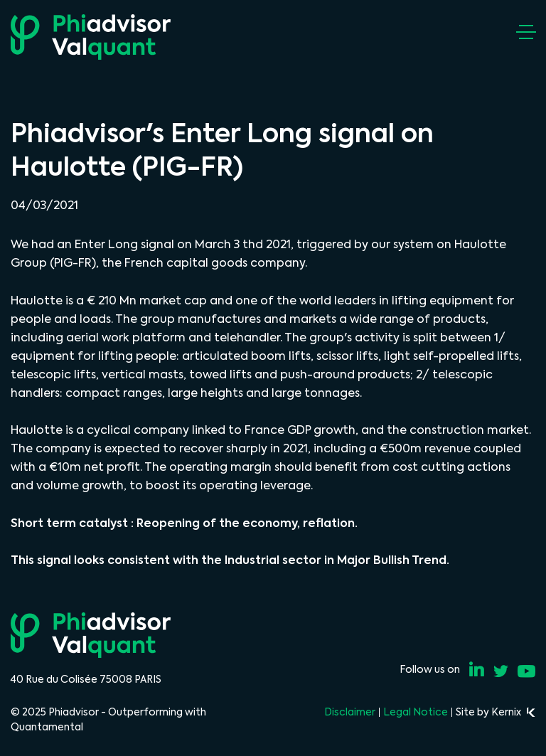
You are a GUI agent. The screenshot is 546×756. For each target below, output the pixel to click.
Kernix (513, 712)
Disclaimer (350, 712)
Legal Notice (416, 712)
